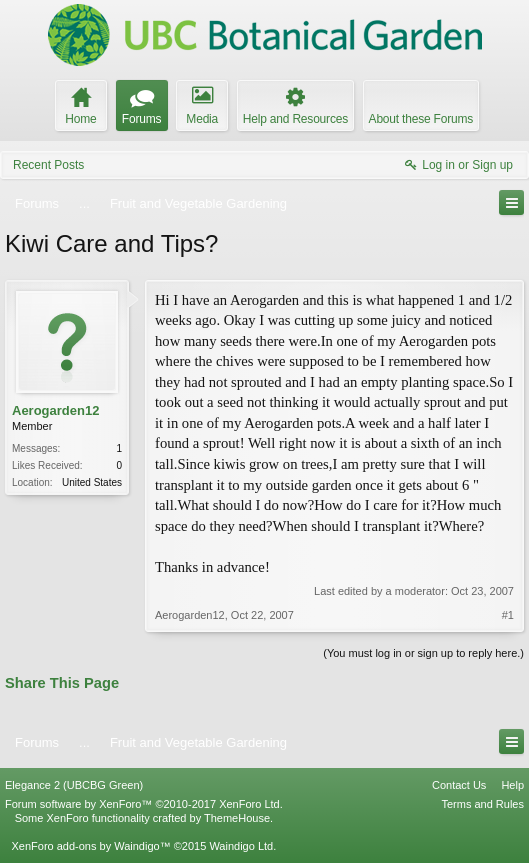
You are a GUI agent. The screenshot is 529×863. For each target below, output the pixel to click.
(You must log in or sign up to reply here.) (423, 653)
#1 (508, 615)
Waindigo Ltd (241, 846)
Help (512, 785)
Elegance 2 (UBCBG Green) (74, 785)
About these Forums (421, 119)
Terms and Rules (482, 804)
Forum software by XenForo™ (144, 804)
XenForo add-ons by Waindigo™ (90, 846)
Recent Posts (48, 165)
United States (92, 482)
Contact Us (459, 785)
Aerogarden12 (55, 410)
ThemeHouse (237, 818)
